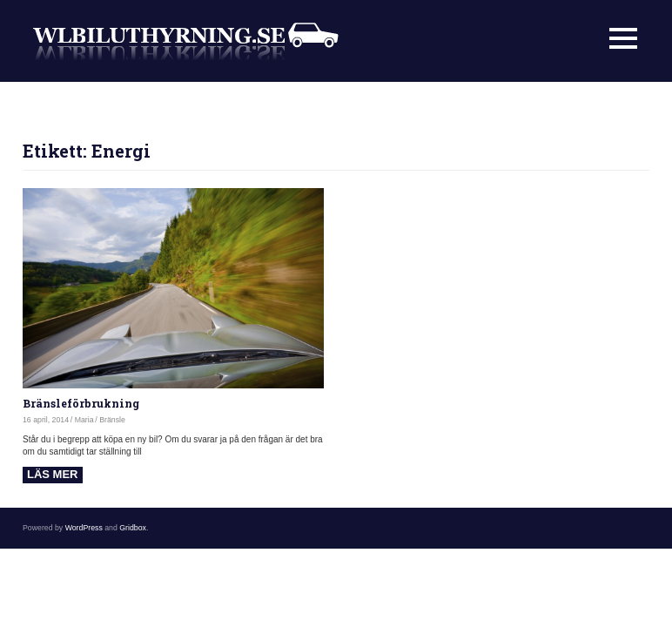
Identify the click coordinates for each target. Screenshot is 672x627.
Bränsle (112, 420)
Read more (53, 475)
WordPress (84, 528)
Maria (84, 420)
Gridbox (133, 528)
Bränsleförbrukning (81, 403)
